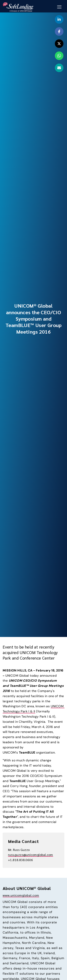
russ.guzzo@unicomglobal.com (31, 855)
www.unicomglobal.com (21, 895)
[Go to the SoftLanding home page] (18, 7)
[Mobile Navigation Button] (59, 7)
